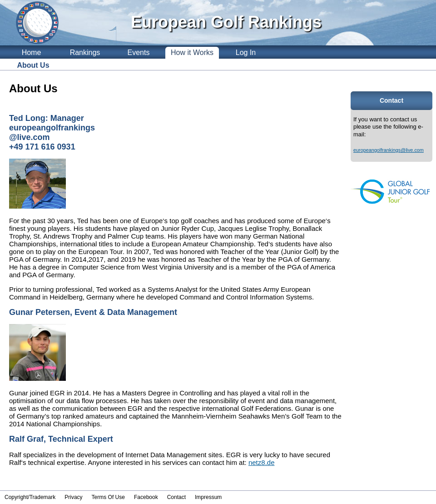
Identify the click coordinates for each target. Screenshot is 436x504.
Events (139, 52)
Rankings (85, 52)
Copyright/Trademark (30, 497)
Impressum (208, 497)
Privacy (73, 497)
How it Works (192, 52)
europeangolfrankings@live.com (389, 150)
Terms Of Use (108, 497)
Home (32, 52)
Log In (246, 52)
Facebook (146, 497)
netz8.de (262, 462)
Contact (176, 497)
